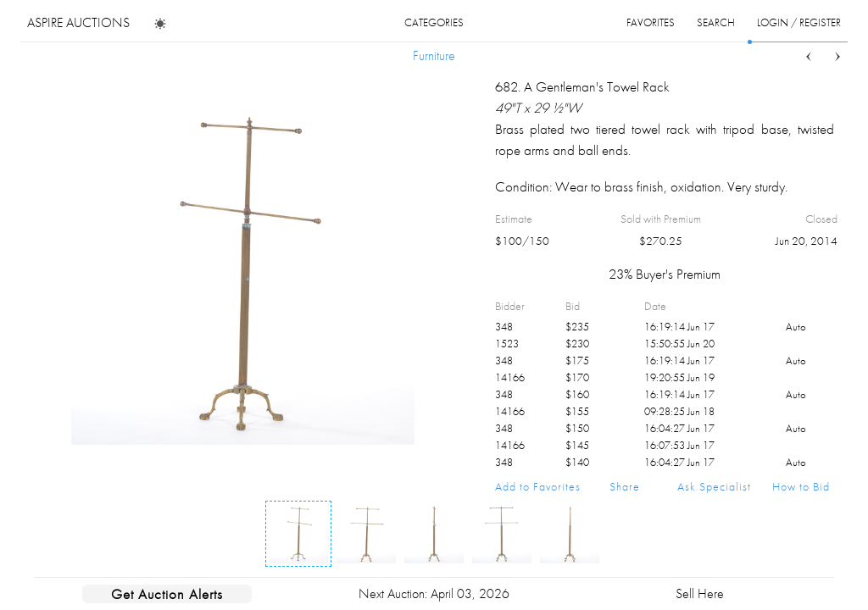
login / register (799, 22)
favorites (651, 22)
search (716, 22)
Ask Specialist (714, 486)
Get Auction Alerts (167, 594)
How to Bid (801, 486)
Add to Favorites (538, 486)
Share (625, 486)
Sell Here (700, 593)
